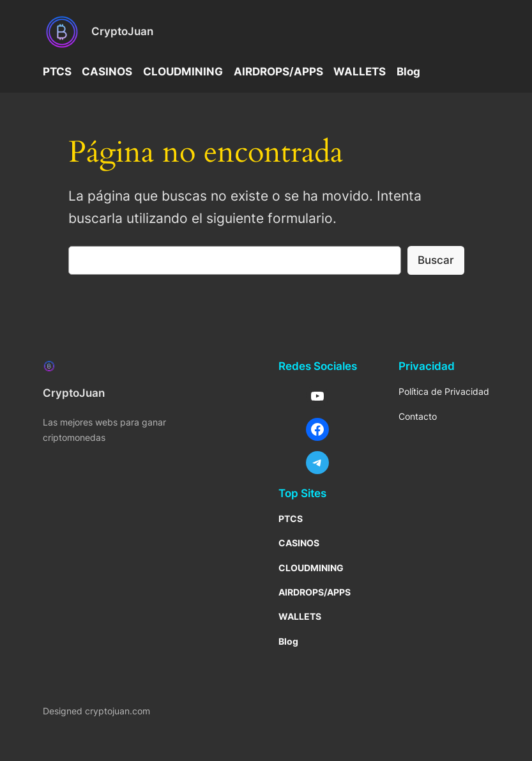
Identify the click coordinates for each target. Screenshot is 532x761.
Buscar (436, 260)
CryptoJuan (122, 31)
